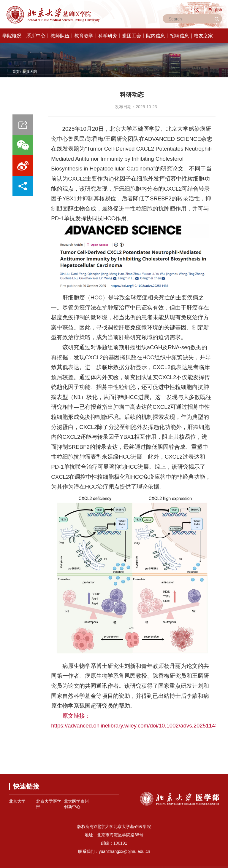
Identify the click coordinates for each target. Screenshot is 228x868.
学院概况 (12, 36)
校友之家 (203, 36)
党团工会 (132, 36)
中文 (195, 10)
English (215, 10)
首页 (16, 72)
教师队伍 (60, 36)
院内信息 (156, 36)
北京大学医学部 (49, 804)
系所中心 (36, 36)
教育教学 (84, 36)
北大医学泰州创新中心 (76, 804)
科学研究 (108, 36)
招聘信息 (180, 36)
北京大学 (17, 801)
